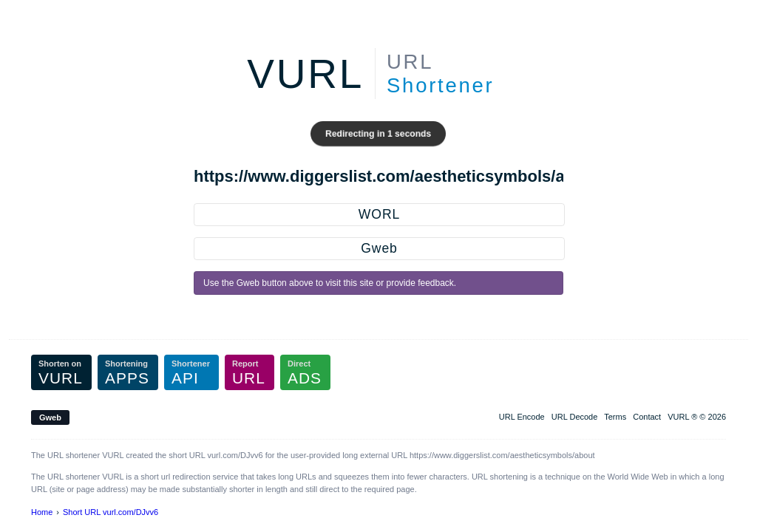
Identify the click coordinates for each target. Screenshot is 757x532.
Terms (615, 417)
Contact (647, 417)
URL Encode (522, 417)
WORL (379, 214)
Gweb (379, 248)
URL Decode (575, 417)
